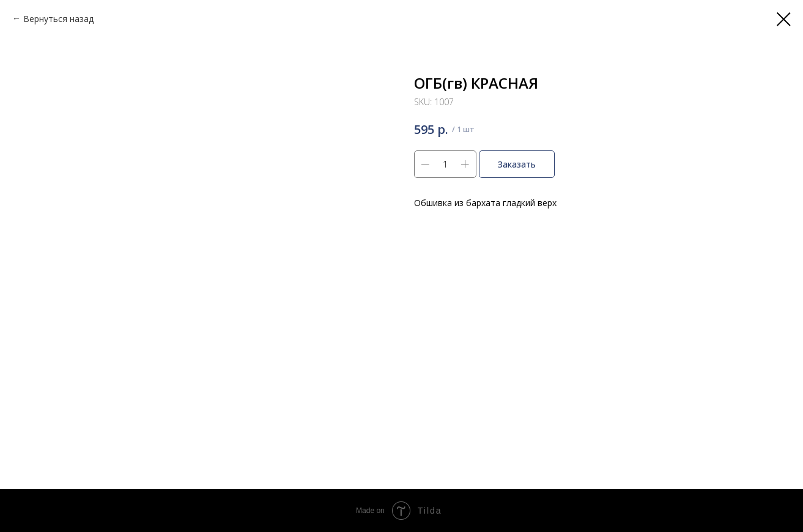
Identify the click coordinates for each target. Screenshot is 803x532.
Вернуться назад (58, 19)
